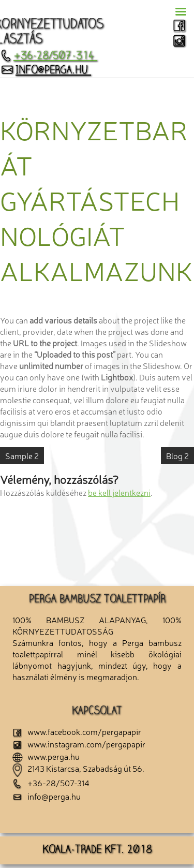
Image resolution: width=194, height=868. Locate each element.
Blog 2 (177, 455)
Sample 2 (22, 455)
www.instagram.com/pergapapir (79, 744)
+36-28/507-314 (49, 56)
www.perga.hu (46, 756)
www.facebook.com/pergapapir (77, 731)
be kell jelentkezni (119, 492)
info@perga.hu (46, 71)
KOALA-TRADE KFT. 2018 (97, 850)
